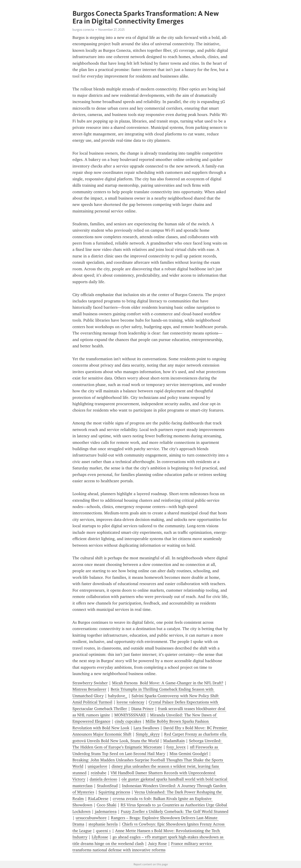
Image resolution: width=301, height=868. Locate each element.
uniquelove (97, 766)
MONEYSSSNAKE (130, 715)
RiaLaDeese (98, 799)
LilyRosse (100, 837)
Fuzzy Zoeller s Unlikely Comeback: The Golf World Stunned (175, 812)
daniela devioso (103, 779)
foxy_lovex (176, 747)
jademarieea (106, 812)
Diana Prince (142, 709)
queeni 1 (103, 831)
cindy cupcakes (128, 721)
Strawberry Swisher (90, 683)
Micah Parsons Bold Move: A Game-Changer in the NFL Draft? (168, 683)
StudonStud (107, 786)
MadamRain (174, 741)
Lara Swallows (146, 728)
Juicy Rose (157, 844)
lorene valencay (130, 702)
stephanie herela (103, 824)
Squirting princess (114, 792)
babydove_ (118, 696)
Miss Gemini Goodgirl (189, 754)
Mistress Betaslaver (89, 689)
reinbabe (99, 773)
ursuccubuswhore (91, 818)
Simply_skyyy (148, 734)
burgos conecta (83, 30)
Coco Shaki (106, 805)
